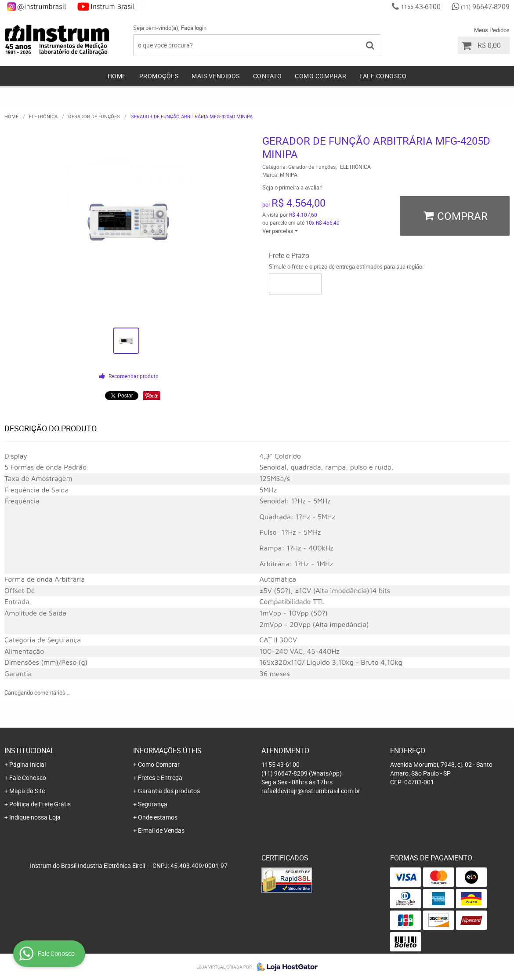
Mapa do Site (27, 791)
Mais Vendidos (216, 76)
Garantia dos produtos (169, 791)
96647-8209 (485, 7)
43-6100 (421, 7)
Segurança (153, 804)
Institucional (29, 750)
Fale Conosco (383, 76)
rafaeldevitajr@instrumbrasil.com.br (311, 791)
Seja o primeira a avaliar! (292, 187)
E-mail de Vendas (161, 830)
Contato (268, 76)
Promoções (159, 76)
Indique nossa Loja (35, 817)
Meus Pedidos (492, 30)
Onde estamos (158, 817)
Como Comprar (320, 76)
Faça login (194, 28)
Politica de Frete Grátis (40, 804)
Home (117, 76)
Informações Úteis (167, 750)
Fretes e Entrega (160, 778)
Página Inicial (27, 764)
